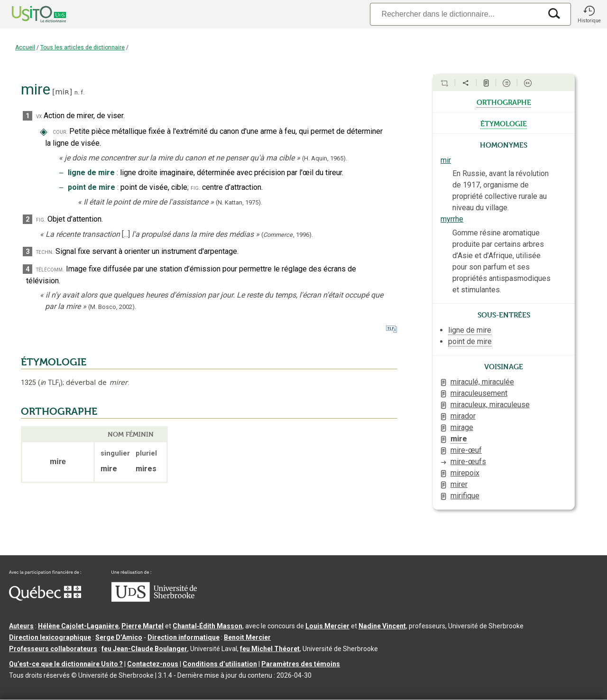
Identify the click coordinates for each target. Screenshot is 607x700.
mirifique (465, 496)
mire (459, 439)
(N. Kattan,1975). (239, 202)
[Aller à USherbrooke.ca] (154, 599)
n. (77, 92)
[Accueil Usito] (28, 14)
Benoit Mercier (247, 637)
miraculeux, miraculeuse (490, 405)
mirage (462, 427)
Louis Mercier (327, 626)
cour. (60, 132)
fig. (195, 188)
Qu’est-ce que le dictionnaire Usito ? (66, 664)
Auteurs (21, 626)
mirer (459, 484)
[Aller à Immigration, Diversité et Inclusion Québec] (45, 598)
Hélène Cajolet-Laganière (78, 626)
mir (446, 160)
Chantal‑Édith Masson (207, 626)
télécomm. (50, 269)
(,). (287, 235)
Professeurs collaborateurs (53, 649)
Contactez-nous (153, 664)
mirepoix (465, 473)
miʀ (62, 92)
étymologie (504, 123)
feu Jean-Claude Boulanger (144, 649)
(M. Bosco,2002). (112, 307)
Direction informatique (184, 637)
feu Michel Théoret (270, 649)
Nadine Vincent (382, 626)
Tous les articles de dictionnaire (83, 47)
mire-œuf (466, 450)
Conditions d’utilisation (220, 664)
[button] (589, 14)
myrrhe (452, 219)
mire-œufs (468, 462)
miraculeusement (479, 393)
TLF (50, 383)
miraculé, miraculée (482, 382)
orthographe (504, 102)
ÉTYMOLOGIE (54, 362)
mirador (463, 416)
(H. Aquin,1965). (325, 158)
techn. (45, 252)
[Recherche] (456, 14)
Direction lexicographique (50, 637)
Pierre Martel (143, 626)
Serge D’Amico (119, 637)
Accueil (25, 47)
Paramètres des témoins (301, 664)
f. (83, 92)
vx (39, 116)
